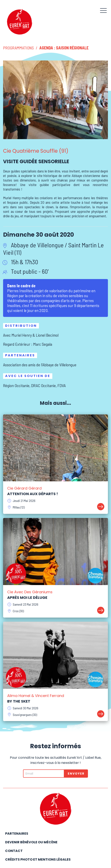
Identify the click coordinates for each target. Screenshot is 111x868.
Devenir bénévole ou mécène (31, 842)
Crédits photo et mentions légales (38, 859)
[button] (103, 10)
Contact (14, 851)
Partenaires (17, 834)
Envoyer (76, 774)
